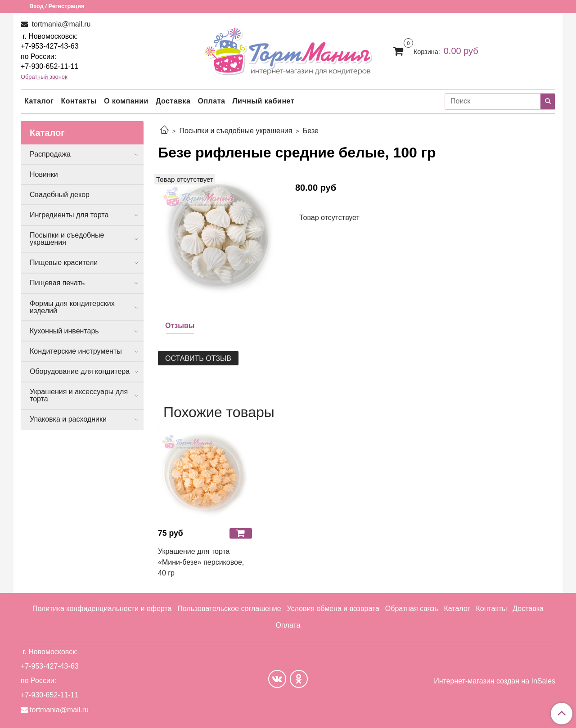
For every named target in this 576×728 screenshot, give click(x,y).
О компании (126, 101)
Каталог (39, 101)
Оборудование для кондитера (80, 371)
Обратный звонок (44, 77)
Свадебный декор (60, 195)
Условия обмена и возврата (333, 609)
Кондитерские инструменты (76, 351)
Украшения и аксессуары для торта (79, 395)
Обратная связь (412, 609)
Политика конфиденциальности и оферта (102, 609)
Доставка (173, 101)
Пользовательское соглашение (229, 609)
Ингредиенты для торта (69, 215)
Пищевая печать (57, 283)
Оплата (211, 101)
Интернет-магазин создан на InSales (495, 681)
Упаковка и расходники (68, 419)
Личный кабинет (263, 101)
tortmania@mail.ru (60, 24)
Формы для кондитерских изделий (72, 307)
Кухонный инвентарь (64, 331)
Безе (311, 131)
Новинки (44, 174)
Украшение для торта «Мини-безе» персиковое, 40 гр (201, 562)
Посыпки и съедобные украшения (236, 131)
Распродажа (50, 154)
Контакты (79, 101)
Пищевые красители (64, 263)
